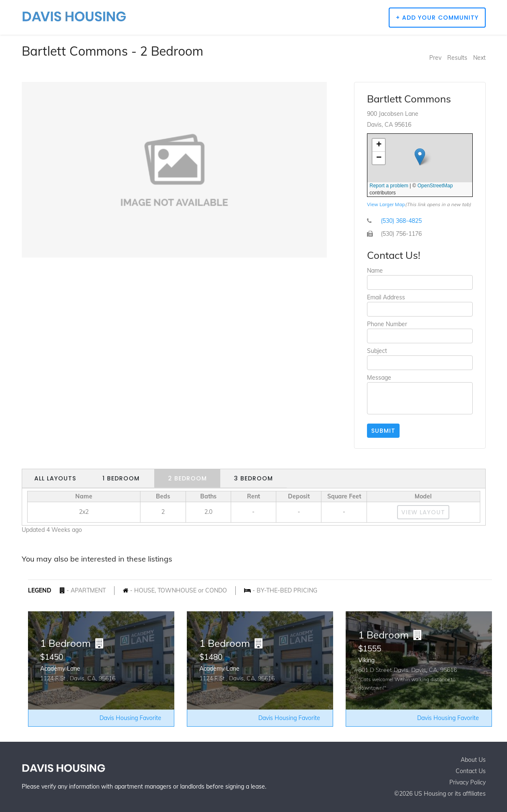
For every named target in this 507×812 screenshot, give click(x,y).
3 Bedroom (253, 478)
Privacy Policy (468, 782)
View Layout (423, 512)
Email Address (386, 297)
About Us (473, 760)
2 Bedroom (187, 478)
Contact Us (471, 771)
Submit (383, 431)
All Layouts (55, 478)
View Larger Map (386, 204)
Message (379, 378)
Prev (435, 58)
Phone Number (387, 324)
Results (457, 58)
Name (375, 271)
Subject (377, 351)
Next (479, 58)
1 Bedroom (121, 478)
